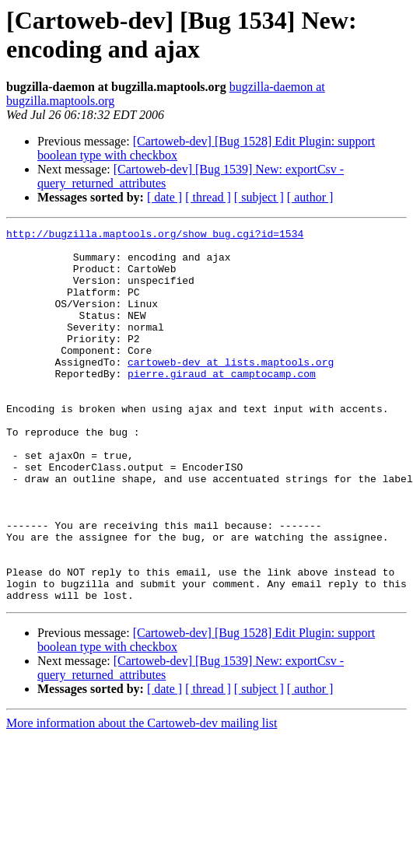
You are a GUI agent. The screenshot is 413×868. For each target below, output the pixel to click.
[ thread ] (208, 197)
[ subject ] (259, 197)
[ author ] (310, 197)
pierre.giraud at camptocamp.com (222, 404)
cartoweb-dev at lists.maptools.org (231, 390)
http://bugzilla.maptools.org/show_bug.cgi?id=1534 (155, 236)
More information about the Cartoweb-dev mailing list (142, 798)
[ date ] (164, 197)
